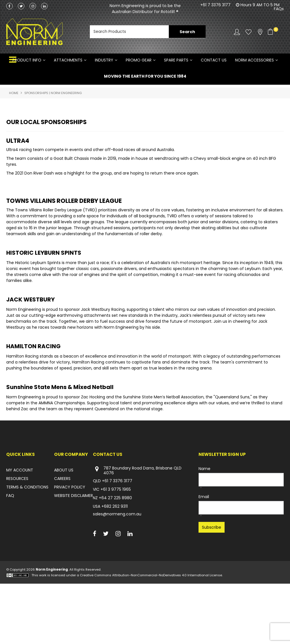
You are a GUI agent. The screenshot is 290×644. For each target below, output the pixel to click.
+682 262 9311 (115, 567)
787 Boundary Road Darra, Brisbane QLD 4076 (137, 531)
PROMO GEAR (139, 60)
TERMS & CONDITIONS (27, 548)
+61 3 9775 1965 (116, 550)
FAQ (10, 556)
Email (204, 557)
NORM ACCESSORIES (254, 60)
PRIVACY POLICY (70, 548)
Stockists (260, 32)
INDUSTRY (104, 60)
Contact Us (214, 60)
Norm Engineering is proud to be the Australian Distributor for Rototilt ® (145, 9)
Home (14, 93)
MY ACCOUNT (20, 531)
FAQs (279, 9)
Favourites (249, 32)
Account (237, 32)
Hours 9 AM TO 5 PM (260, 5)
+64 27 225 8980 (115, 558)
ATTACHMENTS (68, 60)
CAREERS (62, 539)
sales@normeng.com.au (117, 575)
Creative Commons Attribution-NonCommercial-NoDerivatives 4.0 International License (151, 636)
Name (204, 529)
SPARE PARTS (176, 60)
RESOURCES (17, 539)
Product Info (27, 60)
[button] (138, 161)
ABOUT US (64, 531)
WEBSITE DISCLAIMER (73, 556)
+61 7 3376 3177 (215, 5)
